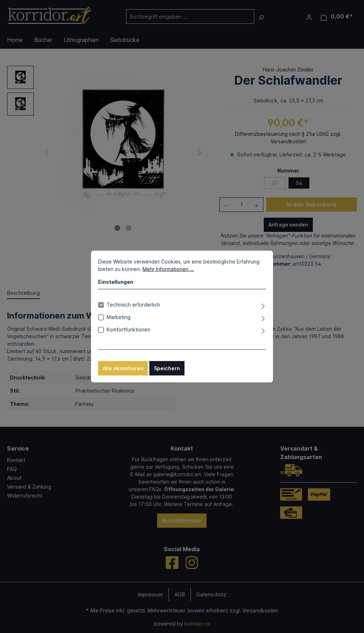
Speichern (167, 368)
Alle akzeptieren (123, 368)
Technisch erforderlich (133, 305)
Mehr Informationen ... (168, 269)
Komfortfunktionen (129, 329)
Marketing (119, 317)
